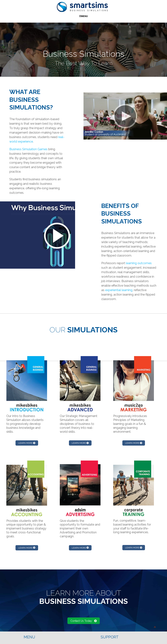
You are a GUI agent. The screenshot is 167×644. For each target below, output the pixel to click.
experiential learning (119, 290)
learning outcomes (139, 263)
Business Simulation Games (28, 149)
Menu (83, 16)
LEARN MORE (27, 443)
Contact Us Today (84, 621)
